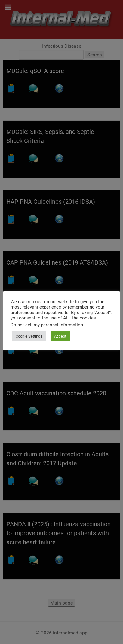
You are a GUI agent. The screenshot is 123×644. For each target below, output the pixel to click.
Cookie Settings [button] (29, 336)
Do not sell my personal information (47, 325)
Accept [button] (60, 336)
